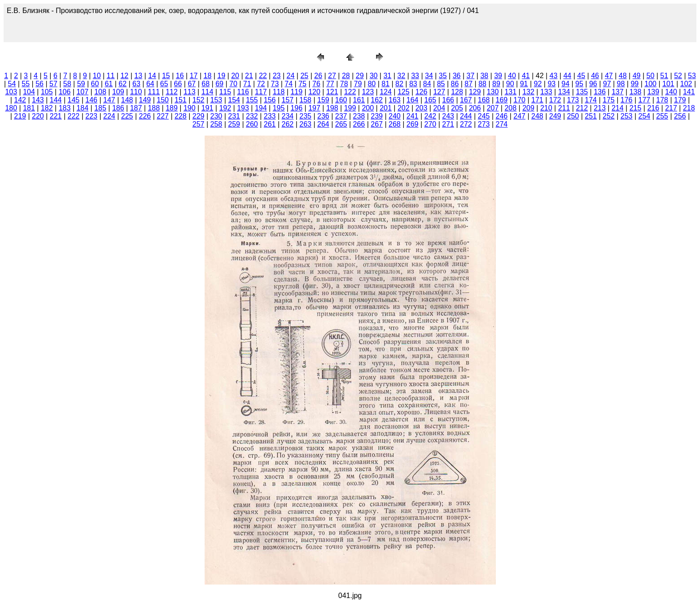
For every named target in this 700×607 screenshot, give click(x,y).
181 (29, 108)
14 (152, 76)
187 (136, 108)
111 (154, 92)
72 (261, 84)
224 (109, 116)
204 (439, 108)
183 (65, 108)
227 (163, 116)
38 (484, 76)
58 (67, 84)
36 (457, 76)
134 (564, 92)
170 (519, 100)
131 (510, 92)
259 (234, 124)
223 (91, 116)
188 (154, 108)
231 (234, 116)
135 (582, 92)
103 (11, 92)
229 (199, 116)
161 (359, 100)
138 (636, 92)
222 (74, 116)
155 (252, 100)
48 (623, 76)
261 (270, 124)
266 (359, 124)
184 (82, 108)
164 (413, 100)
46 (595, 76)
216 (653, 108)
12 (124, 76)
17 (194, 76)
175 (609, 100)
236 (323, 116)
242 (431, 116)
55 (26, 84)
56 (39, 84)
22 (263, 76)
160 (341, 100)
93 (551, 84)
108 (100, 92)
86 (455, 84)
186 (118, 108)
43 (554, 76)
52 (678, 76)
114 (208, 92)
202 (404, 108)
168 (484, 100)
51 (664, 76)
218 (689, 108)
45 (581, 76)
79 (358, 84)
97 (607, 84)
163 (395, 100)
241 (413, 116)
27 (332, 76)
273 (484, 124)
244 (466, 116)
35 (443, 76)
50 (651, 76)
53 (692, 76)
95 (579, 84)
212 (582, 108)
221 (56, 116)
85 (441, 84)
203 (422, 108)
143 (38, 100)
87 (468, 84)
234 (288, 116)
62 (122, 84)
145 (74, 100)
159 (323, 100)
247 (519, 116)
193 (243, 108)
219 (20, 116)
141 (689, 92)
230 (217, 116)
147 (109, 100)
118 (279, 92)
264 (323, 124)
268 (395, 124)
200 (368, 108)
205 (457, 108)
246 (502, 116)
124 (386, 92)
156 (270, 100)
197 (314, 108)
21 (249, 76)
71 (247, 84)
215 (636, 108)
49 (637, 76)
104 (29, 92)
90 (510, 84)
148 (127, 100)
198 (332, 108)
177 (645, 100)
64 (150, 84)
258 (217, 124)
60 (95, 84)
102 (686, 84)
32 (401, 76)
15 (166, 76)
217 (671, 108)
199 (350, 108)
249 (555, 116)
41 (526, 76)
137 (618, 92)
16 (180, 76)
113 (190, 92)
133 (546, 92)
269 (413, 124)
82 (399, 84)
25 (304, 76)
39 (498, 76)
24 (291, 76)
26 (318, 76)
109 (118, 92)
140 (671, 92)
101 (668, 84)
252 (609, 116)
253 (627, 116)
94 (565, 84)
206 (475, 108)
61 (109, 84)
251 (591, 116)
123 (368, 92)
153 (217, 100)
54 (12, 84)
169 (502, 100)
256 (680, 116)
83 (413, 84)
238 (359, 116)
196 (296, 108)
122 (350, 92)
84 (427, 84)
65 (164, 84)
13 (138, 76)
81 (385, 84)
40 (512, 76)
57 (53, 84)
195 (279, 108)
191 (208, 108)
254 (645, 116)
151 (181, 100)
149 (145, 100)
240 (395, 116)
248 (537, 116)
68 (206, 84)
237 (341, 116)
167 (466, 100)
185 (100, 108)
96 (593, 84)
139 (653, 92)
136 (600, 92)
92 (538, 84)
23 (277, 76)
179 (680, 100)
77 (330, 84)
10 (97, 76)
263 (305, 124)
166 (448, 100)
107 (82, 92)
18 (208, 76)
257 (199, 124)
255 (662, 116)
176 (627, 100)
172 (555, 100)
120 (314, 92)
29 (360, 76)
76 (316, 84)
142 (20, 100)
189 (172, 108)
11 (111, 76)
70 (233, 84)
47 (609, 76)
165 (431, 100)
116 (243, 92)
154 (234, 100)
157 (288, 100)
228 (181, 116)
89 (496, 84)
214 (618, 108)
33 (415, 76)
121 (332, 92)
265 (341, 124)
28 (346, 76)
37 (471, 76)
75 (302, 84)
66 (178, 84)
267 (377, 124)
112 (172, 92)
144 (56, 100)
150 (163, 100)
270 (431, 124)
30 (374, 76)
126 (422, 92)
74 (289, 84)
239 (377, 116)
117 (261, 92)
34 (429, 76)
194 (261, 108)
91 (524, 84)
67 (192, 84)
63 (136, 84)
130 (493, 92)
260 (252, 124)
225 (127, 116)
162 (377, 100)
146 (91, 100)
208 (510, 108)
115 (225, 92)
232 (252, 116)
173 (573, 100)
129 (475, 92)
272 (466, 124)
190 (190, 108)
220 (38, 116)
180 (11, 108)
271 (448, 124)
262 (288, 124)
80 (372, 84)
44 (567, 76)
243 (448, 116)
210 (546, 108)
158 (305, 100)
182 (47, 108)
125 (404, 92)
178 (662, 100)
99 (634, 84)
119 (296, 92)
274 (502, 124)
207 (493, 108)
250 (573, 116)
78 (344, 84)
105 (47, 92)
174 (591, 100)
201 (386, 108)
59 (81, 84)
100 (650, 84)
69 (219, 84)
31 (387, 76)
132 (528, 92)
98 (621, 84)
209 (528, 108)
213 (600, 108)
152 (199, 100)
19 (221, 76)
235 (305, 116)
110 (136, 92)
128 (457, 92)
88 (482, 84)
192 (225, 108)
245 (484, 116)
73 (275, 84)
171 (537, 100)
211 (564, 108)
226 (145, 116)
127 (439, 92)
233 (270, 116)
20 (235, 76)
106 (65, 92)
